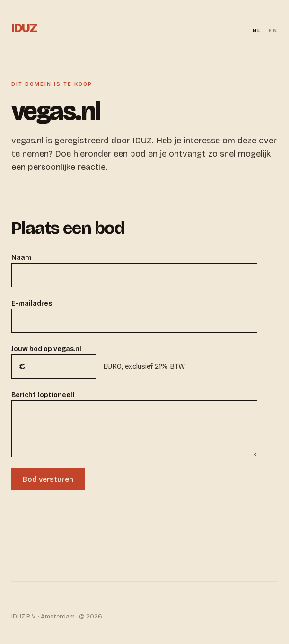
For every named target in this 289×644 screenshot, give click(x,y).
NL (257, 31)
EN (273, 31)
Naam (21, 258)
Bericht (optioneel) (43, 395)
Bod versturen (48, 479)
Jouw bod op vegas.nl (46, 349)
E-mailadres (32, 304)
